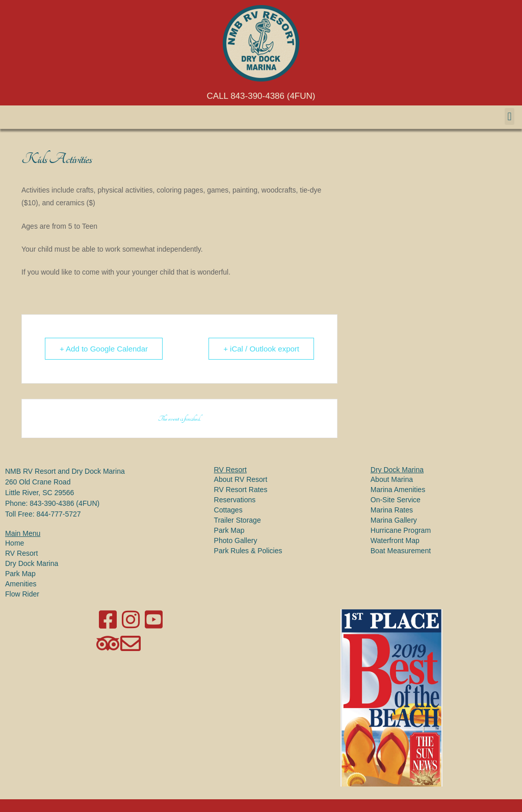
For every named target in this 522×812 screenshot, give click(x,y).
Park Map (20, 574)
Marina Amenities (398, 490)
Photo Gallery (236, 540)
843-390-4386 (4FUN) (64, 503)
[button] (510, 116)
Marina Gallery (394, 520)
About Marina (392, 479)
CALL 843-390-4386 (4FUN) (261, 96)
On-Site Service (396, 500)
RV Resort (21, 553)
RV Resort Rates (241, 490)
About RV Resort (241, 479)
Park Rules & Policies (248, 551)
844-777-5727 (58, 514)
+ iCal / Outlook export (261, 349)
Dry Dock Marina (32, 563)
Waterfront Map (395, 540)
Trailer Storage (238, 520)
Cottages (228, 510)
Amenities (21, 584)
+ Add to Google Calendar (104, 349)
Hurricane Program (401, 530)
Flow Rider (22, 594)
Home (15, 543)
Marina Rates (392, 510)
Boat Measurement (401, 551)
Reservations (235, 500)
